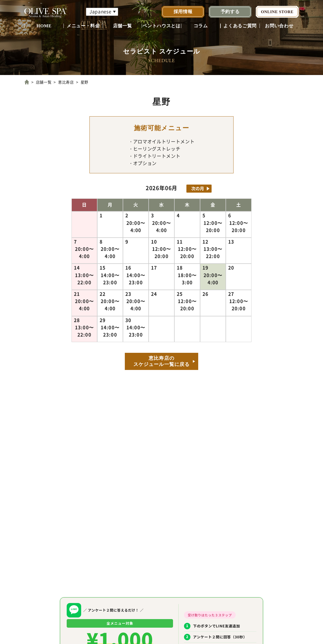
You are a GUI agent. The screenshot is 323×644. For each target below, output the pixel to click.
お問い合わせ (279, 26)
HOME (44, 26)
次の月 (198, 188)
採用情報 (183, 12)
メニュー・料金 (83, 26)
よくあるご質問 (240, 26)
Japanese (100, 11)
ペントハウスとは (161, 26)
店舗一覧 (123, 26)
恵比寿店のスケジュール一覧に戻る (161, 361)
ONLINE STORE (277, 12)
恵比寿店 (66, 82)
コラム (201, 26)
